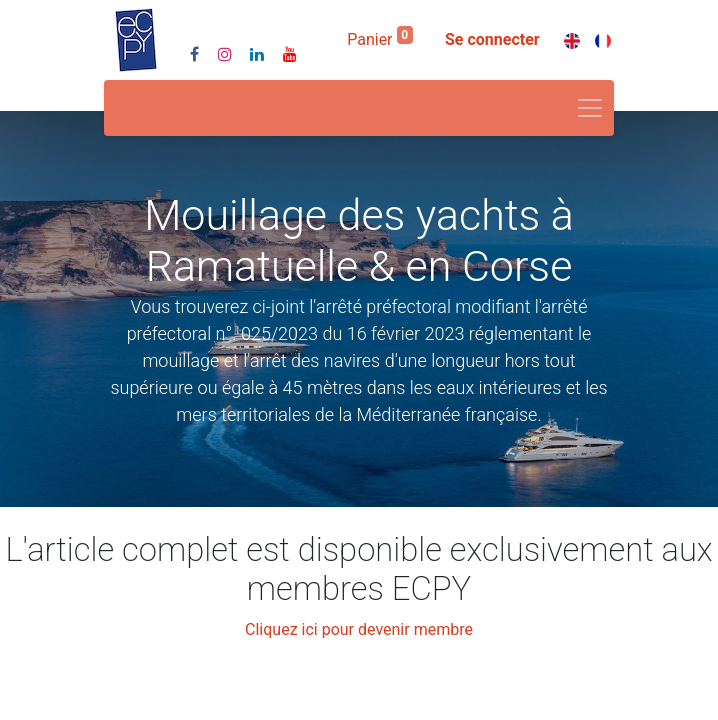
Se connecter (492, 39)
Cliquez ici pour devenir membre (359, 629)
